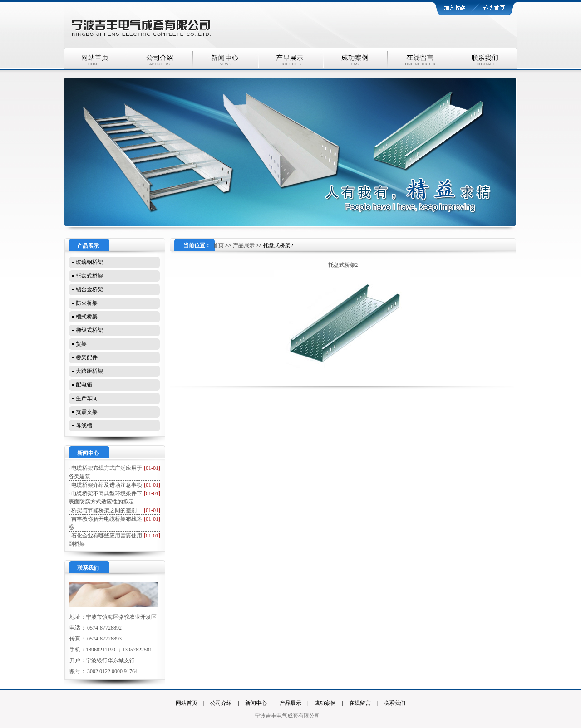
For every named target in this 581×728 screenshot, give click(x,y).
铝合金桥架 (89, 289)
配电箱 (84, 385)
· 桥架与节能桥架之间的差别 (103, 510)
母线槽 (84, 425)
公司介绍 (221, 703)
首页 (218, 245)
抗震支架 (87, 412)
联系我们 (394, 703)
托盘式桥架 (89, 276)
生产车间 (87, 398)
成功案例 (325, 703)
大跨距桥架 (89, 371)
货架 (81, 344)
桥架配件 (87, 357)
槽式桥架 (87, 317)
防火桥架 (87, 303)
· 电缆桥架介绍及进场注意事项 (105, 485)
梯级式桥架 (89, 330)
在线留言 (360, 703)
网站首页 (187, 703)
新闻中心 (256, 703)
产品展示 (244, 245)
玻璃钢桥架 (89, 262)
